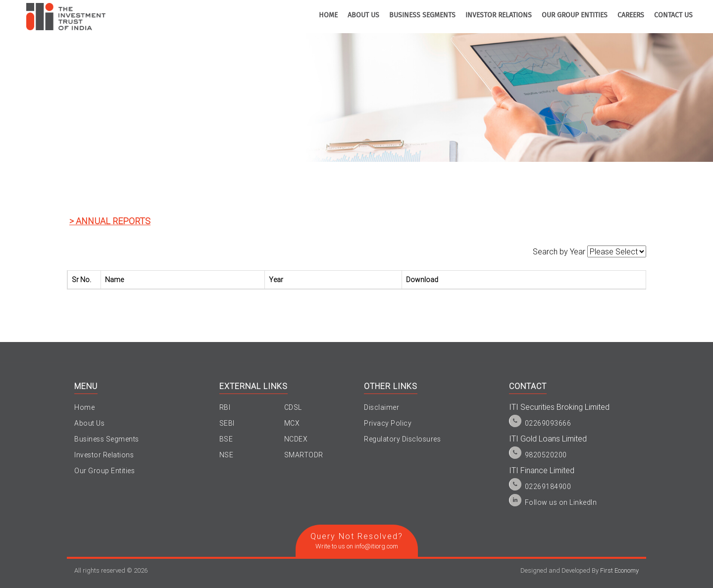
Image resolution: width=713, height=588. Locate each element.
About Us (89, 423)
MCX (292, 423)
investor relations (499, 15)
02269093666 (548, 423)
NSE (227, 455)
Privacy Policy (388, 423)
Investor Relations (104, 455)
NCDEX (296, 439)
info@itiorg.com (376, 546)
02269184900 (548, 487)
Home (84, 407)
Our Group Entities (575, 15)
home (328, 15)
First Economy (619, 570)
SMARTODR (304, 455)
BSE (226, 439)
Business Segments (107, 439)
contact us (673, 15)
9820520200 (546, 455)
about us (363, 15)
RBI (225, 407)
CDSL (293, 407)
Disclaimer (382, 407)
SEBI (227, 423)
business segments (422, 15)
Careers (631, 15)
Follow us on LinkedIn (561, 502)
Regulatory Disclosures (402, 439)
